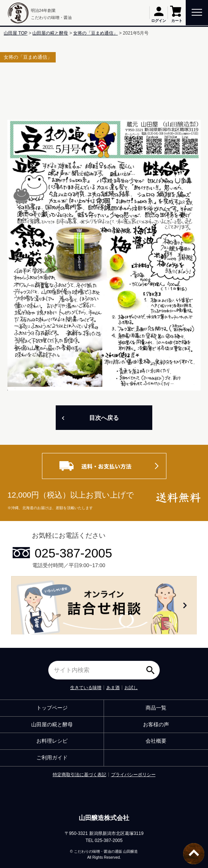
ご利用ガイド (52, 758)
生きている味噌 (86, 688)
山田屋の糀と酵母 (50, 33)
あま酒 (113, 688)
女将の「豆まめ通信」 (95, 33)
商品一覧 (156, 708)
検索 (152, 668)
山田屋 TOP (16, 33)
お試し (131, 688)
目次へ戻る (104, 418)
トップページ (52, 708)
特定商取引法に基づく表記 (79, 775)
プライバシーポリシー (133, 775)
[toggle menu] (197, 12)
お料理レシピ (52, 741)
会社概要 (156, 741)
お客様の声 (156, 724)
